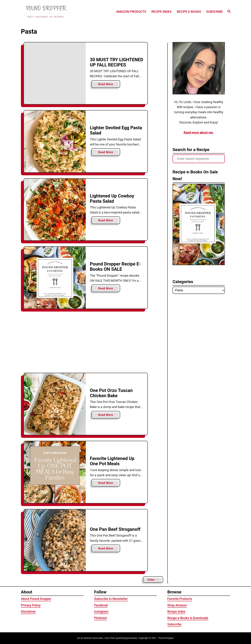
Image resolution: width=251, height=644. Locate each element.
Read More (107, 85)
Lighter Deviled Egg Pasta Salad (116, 130)
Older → (153, 580)
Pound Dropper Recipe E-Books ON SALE (115, 267)
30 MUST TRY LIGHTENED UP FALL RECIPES (117, 62)
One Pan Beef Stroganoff (115, 529)
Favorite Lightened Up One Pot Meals (112, 461)
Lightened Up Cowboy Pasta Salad (112, 199)
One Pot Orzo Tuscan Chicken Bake (111, 393)
